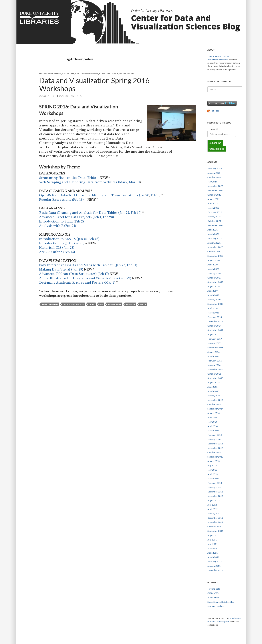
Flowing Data (214, 589)
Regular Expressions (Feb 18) (61, 200)
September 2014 (215, 409)
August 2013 (214, 461)
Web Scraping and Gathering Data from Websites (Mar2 (83, 182)
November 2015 (215, 369)
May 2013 (212, 470)
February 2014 (215, 435)
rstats (71, 74)
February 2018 (215, 317)
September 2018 (215, 304)
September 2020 (215, 256)
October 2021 (214, 221)
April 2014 (213, 426)
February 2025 (215, 169)
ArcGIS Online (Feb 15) (57, 252)
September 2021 (215, 225)
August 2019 (214, 286)
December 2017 (215, 321)
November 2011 (215, 522)
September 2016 (215, 348)
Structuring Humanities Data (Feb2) (68, 178)
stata (102, 74)
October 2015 (214, 374)
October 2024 (214, 177)
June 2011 (212, 544)
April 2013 (213, 474)
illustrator (114, 304)
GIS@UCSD (213, 593)
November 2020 (215, 247)
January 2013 (214, 487)
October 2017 (214, 326)
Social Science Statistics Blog (221, 602)
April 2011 (213, 553)
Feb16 (155, 195)
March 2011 (213, 557)
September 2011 (215, 531)
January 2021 (214, 243)
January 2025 (214, 173)
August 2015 (214, 382)
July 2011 (212, 540)
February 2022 (215, 212)
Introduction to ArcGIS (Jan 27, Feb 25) (69, 239)
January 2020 (214, 273)
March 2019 (213, 295)
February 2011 (215, 561)
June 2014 (212, 417)
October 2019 (214, 278)
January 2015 (214, 396)
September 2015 (215, 378)
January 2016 (214, 365)
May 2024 (212, 182)
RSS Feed (213, 111)
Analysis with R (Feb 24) (58, 226)
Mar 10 (134, 182)
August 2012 (214, 500)
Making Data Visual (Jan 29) (61, 269)
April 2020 (213, 265)
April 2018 (213, 308)
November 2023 (215, 186)
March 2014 (213, 431)
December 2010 (215, 570)
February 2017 (215, 339)
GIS (64, 74)
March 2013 (213, 479)
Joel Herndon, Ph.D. (71, 96)
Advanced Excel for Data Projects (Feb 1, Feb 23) (77, 217)
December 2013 (215, 444)
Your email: (213, 129)
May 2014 (212, 422)
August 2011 (214, 535)
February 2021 (215, 238)
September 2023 (215, 190)
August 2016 (214, 352)
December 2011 (215, 518)
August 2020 (214, 260)
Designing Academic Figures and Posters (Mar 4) (77, 283)
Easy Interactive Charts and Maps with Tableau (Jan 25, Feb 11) (88, 265)
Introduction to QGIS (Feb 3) (62, 243)
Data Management (50, 74)
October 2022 (214, 195)
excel (92, 304)
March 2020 (213, 269)
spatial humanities (87, 74)
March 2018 (213, 313)
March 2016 (213, 356)
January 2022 (214, 217)
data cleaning (50, 304)
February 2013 (215, 483)
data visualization (73, 304)
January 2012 (214, 513)
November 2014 (215, 400)
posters (130, 304)
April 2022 (213, 203)
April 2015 (213, 387)
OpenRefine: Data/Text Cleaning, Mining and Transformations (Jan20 (94, 195)
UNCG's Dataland (216, 606)
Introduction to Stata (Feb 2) (61, 221)
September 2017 (215, 330)
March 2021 (213, 234)
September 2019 (215, 282)
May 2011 (212, 548)
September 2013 (215, 457)
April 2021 (213, 230)
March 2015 (213, 391)
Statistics (113, 74)
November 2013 (215, 448)
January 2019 (214, 300)
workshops (127, 74)
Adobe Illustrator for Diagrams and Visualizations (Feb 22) (85, 278)
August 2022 (214, 199)
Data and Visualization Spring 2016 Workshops (94, 84)
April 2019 (213, 291)
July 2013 (212, 465)
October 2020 (214, 252)
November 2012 (215, 496)
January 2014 (214, 439)
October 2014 (214, 404)
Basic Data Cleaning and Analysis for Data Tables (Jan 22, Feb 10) (90, 213)
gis (101, 304)
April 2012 (213, 509)
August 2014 (214, 413)
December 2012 (215, 492)
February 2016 (215, 361)
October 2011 (214, 527)
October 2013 (214, 452)
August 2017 (214, 334)
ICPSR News (213, 598)
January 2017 (214, 343)
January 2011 (214, 566)
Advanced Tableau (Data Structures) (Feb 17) (74, 274)
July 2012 (212, 505)
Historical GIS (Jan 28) (57, 248)
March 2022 (213, 208)
